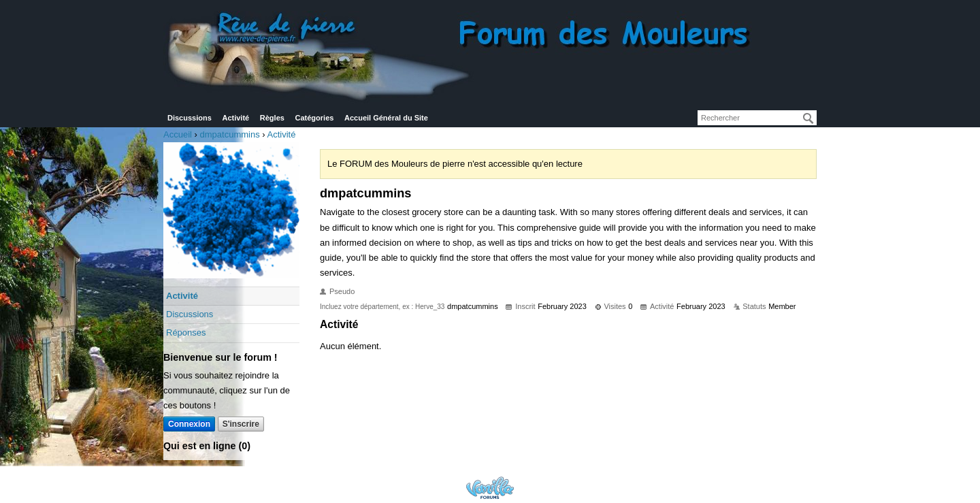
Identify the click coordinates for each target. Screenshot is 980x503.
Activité (235, 118)
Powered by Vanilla (490, 488)
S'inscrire (241, 424)
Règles (272, 118)
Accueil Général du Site (386, 118)
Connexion (189, 424)
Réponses (186, 332)
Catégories (315, 118)
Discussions (190, 118)
